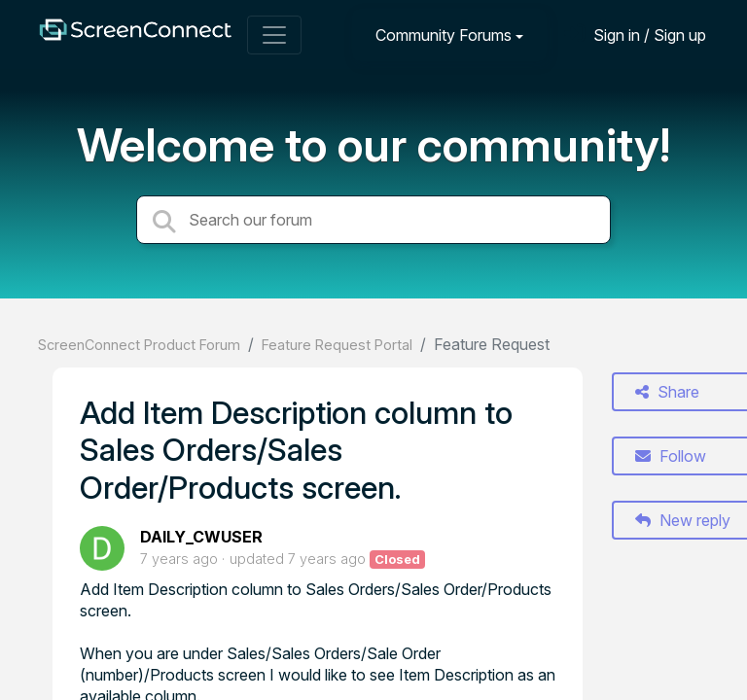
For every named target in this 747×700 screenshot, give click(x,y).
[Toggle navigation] (274, 35)
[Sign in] (635, 35)
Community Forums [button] (444, 35)
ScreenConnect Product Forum (139, 345)
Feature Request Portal (337, 345)
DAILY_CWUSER (201, 537)
